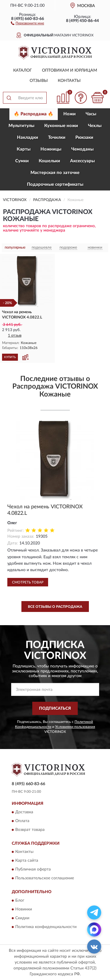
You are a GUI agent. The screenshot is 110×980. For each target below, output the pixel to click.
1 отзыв (15, 336)
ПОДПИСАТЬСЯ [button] (55, 709)
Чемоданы (82, 149)
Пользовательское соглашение (45, 878)
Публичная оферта (33, 870)
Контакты (69, 81)
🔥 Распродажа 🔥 (34, 114)
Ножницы (51, 149)
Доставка (24, 812)
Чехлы (95, 126)
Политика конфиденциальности (46, 927)
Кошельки (49, 161)
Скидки (22, 918)
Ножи (70, 114)
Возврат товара (30, 830)
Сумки (22, 161)
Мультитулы (21, 126)
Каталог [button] (23, 70)
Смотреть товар (28, 582)
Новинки (24, 909)
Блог (20, 900)
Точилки (57, 138)
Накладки (28, 138)
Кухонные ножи (61, 126)
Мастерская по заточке (55, 173)
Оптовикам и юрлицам (70, 70)
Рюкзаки (84, 138)
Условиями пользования (75, 727)
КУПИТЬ (10, 357)
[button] (27, 23)
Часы (91, 114)
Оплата (22, 821)
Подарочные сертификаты (55, 184)
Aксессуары (82, 161)
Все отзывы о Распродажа (55, 607)
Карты (24, 149)
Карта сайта (27, 861)
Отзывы (39, 81)
